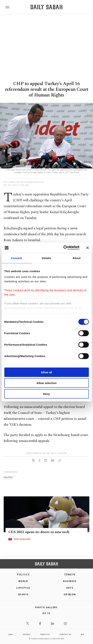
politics (8, 477)
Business (70, 581)
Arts (70, 588)
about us (45, 634)
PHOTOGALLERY (22, 539)
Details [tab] (47, 258)
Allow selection (46, 383)
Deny (46, 394)
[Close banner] (87, 248)
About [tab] (77, 258)
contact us (65, 634)
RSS (83, 634)
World (23, 581)
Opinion (70, 594)
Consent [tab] (16, 258)
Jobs (11, 634)
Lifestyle (23, 588)
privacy (27, 634)
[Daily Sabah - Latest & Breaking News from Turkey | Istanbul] (46, 7)
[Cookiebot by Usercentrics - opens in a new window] (63, 248)
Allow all (46, 372)
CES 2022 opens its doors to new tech (39, 532)
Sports (23, 594)
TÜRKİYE (70, 575)
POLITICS (23, 575)
